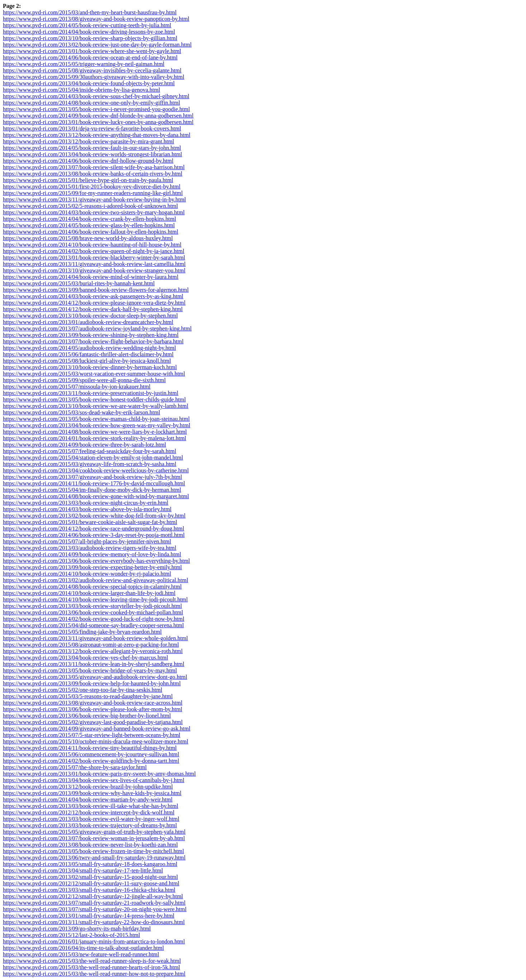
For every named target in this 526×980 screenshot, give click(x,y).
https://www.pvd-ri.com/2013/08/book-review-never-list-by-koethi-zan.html (90, 845)
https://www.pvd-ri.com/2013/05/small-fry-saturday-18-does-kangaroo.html (90, 864)
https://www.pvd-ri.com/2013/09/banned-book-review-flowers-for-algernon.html (96, 290)
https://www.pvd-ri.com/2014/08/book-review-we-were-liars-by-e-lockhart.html (95, 432)
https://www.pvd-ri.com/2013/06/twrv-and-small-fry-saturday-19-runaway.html (94, 858)
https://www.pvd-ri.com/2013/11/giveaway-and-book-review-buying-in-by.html (94, 199)
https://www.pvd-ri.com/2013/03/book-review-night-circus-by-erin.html (86, 503)
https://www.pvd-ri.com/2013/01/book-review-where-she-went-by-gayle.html (92, 51)
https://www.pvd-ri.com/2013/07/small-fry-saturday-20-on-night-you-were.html (95, 909)
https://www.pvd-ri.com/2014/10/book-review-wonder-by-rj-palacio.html (87, 574)
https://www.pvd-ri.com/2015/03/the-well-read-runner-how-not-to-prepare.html (94, 974)
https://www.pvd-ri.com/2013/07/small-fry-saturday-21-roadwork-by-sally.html (94, 903)
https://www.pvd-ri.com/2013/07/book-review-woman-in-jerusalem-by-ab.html (94, 838)
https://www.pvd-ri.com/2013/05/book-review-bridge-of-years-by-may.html (90, 670)
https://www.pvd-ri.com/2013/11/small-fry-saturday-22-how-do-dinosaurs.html (94, 922)
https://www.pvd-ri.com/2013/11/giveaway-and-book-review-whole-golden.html (95, 638)
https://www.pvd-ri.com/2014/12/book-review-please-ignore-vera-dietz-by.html (94, 303)
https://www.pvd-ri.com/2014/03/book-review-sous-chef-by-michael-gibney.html (96, 96)
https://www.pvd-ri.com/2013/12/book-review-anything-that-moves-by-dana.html (97, 135)
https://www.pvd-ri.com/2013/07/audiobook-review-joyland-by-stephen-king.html (97, 329)
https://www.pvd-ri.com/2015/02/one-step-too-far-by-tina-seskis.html (82, 690)
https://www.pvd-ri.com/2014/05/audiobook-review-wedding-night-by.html (89, 348)
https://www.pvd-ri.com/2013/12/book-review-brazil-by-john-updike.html (88, 787)
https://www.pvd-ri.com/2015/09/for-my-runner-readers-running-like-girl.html (93, 193)
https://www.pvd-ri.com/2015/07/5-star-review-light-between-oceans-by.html (92, 735)
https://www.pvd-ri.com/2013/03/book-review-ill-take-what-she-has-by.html (91, 806)
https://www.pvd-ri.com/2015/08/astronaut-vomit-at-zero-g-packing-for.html (91, 645)
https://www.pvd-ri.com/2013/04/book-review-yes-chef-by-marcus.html (86, 658)
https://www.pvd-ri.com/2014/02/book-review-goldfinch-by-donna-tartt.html (91, 761)
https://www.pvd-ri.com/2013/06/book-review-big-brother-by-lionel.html (87, 716)
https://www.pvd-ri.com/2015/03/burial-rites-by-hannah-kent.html (79, 283)
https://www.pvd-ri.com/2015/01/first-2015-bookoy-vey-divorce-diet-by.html (92, 187)
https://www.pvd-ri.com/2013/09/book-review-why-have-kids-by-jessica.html (92, 793)
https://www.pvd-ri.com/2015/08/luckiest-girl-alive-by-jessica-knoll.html (87, 361)
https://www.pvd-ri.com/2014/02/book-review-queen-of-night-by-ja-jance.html (94, 251)
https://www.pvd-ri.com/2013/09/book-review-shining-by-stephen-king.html (91, 335)
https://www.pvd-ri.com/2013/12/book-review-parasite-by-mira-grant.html (89, 141)
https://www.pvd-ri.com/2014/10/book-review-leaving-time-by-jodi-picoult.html (95, 600)
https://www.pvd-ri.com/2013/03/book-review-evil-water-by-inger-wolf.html (91, 819)
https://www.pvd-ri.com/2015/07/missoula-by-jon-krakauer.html (77, 387)
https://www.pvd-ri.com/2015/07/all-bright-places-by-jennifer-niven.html (87, 541)
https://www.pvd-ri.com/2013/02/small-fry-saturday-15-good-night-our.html (90, 877)
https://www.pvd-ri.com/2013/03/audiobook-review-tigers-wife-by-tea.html (90, 548)
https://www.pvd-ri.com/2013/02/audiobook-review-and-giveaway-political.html (96, 580)
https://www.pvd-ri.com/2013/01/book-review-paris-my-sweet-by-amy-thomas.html (99, 774)
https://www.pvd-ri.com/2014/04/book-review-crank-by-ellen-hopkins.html (89, 219)
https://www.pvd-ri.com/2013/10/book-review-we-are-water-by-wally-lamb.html (96, 406)
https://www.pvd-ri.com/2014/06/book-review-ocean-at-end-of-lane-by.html (90, 58)
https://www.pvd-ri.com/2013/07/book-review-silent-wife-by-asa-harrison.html (94, 167)
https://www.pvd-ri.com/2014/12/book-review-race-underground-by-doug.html (94, 529)
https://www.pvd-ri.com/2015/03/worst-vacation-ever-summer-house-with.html (94, 374)
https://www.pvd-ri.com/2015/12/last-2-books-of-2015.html (71, 935)
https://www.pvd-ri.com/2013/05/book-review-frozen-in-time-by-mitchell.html (93, 851)
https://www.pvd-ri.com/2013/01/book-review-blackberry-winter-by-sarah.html (94, 258)
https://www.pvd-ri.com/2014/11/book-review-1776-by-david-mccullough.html (94, 483)
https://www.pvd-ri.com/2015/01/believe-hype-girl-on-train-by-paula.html (88, 180)
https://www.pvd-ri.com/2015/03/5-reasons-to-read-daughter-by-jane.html (88, 696)
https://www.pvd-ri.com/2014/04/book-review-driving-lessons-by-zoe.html (89, 32)
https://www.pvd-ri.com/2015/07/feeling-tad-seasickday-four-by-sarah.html (89, 451)
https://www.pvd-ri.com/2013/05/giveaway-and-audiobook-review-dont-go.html (95, 677)
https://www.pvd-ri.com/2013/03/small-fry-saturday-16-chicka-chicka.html (89, 890)
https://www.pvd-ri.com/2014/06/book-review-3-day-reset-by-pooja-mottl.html (94, 535)
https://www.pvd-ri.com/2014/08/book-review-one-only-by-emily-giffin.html (91, 103)
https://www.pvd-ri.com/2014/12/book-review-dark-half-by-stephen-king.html (93, 309)
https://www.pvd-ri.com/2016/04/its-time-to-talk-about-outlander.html (83, 948)
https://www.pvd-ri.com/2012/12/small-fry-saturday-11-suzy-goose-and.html (91, 883)
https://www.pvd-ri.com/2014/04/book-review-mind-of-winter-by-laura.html (91, 277)
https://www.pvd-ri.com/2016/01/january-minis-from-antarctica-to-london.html (94, 941)
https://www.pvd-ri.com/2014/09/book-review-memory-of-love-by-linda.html (92, 554)
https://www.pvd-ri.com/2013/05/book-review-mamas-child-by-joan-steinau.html (96, 419)
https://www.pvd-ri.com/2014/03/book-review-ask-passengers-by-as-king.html (93, 296)
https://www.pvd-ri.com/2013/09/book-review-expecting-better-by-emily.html (92, 567)
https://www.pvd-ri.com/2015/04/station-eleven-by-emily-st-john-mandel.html (93, 458)
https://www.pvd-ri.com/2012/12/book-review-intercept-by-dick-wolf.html (89, 812)
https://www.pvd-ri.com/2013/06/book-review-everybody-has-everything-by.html (96, 561)
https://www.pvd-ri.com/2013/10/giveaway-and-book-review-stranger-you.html (94, 270)
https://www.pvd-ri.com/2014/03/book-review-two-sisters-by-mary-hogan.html (94, 212)
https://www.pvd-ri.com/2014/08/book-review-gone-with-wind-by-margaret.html (96, 496)
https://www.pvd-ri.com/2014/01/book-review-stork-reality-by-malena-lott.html (94, 438)
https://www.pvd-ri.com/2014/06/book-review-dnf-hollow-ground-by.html (88, 161)
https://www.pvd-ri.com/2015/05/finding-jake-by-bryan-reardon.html (82, 632)
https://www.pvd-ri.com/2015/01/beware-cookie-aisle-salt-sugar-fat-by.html (90, 522)
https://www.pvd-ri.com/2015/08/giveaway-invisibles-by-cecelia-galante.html (92, 70)
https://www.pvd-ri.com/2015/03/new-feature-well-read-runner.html (81, 954)
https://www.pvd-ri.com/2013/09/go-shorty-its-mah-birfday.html (77, 929)
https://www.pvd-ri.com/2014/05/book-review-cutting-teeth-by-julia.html (87, 25)
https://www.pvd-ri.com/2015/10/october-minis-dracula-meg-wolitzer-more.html (96, 741)
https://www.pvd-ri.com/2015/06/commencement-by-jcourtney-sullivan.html (91, 754)
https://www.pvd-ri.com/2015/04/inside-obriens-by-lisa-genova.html (81, 90)
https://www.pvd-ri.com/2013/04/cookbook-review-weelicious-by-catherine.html (96, 470)
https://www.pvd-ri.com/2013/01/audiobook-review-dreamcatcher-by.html (88, 322)
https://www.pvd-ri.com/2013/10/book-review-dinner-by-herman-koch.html (90, 367)
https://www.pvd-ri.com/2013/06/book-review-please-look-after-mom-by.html (93, 709)
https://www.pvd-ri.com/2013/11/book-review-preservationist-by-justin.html (91, 393)
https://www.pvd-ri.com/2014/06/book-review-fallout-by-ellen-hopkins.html (91, 232)
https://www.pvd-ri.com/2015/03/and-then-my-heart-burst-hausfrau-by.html (90, 12)
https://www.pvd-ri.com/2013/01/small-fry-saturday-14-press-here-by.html (89, 916)
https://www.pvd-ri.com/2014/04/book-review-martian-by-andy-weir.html (88, 800)
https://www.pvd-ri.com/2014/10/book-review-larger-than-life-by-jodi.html (89, 593)
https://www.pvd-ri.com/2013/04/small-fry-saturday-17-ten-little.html (83, 870)
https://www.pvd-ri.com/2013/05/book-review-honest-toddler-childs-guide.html (94, 399)
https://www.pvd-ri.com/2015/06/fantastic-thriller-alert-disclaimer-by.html (88, 354)
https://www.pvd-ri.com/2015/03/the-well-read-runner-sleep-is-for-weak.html (92, 961)
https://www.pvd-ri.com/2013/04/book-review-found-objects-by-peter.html (89, 83)
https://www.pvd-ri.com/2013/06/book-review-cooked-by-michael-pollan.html (93, 612)
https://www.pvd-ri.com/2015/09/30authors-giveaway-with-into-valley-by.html (94, 77)
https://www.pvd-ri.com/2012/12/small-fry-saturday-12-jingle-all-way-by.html (93, 896)
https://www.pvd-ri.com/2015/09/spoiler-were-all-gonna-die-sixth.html (84, 380)
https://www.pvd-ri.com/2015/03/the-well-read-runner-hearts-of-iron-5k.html (91, 967)
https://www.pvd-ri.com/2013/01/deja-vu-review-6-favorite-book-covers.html (92, 129)
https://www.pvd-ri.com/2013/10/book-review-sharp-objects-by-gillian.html (90, 38)
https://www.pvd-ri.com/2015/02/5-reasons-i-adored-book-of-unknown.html (90, 206)
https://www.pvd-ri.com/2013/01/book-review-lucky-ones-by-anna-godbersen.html (98, 122)
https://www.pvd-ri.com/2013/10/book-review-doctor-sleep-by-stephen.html (90, 316)
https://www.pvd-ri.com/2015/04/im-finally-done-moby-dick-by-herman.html (92, 490)
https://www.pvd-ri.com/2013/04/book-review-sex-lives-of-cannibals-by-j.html (94, 780)
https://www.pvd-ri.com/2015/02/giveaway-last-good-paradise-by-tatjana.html (93, 722)
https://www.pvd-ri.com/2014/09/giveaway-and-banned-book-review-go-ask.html (97, 729)
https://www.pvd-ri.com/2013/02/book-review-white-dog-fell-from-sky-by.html (94, 516)
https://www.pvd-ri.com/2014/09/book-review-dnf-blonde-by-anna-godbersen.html (98, 116)
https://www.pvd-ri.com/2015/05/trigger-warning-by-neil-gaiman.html (84, 64)
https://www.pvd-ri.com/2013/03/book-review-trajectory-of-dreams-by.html (90, 825)
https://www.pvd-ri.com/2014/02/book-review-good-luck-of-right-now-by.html (94, 619)
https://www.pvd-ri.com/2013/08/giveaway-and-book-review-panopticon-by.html (96, 19)
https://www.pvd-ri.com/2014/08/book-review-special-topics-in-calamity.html (92, 587)
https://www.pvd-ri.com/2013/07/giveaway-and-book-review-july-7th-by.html (93, 477)
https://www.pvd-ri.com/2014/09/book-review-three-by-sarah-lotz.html (84, 445)
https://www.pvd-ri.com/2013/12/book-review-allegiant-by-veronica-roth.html (93, 651)
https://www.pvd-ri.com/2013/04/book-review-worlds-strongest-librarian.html (93, 154)
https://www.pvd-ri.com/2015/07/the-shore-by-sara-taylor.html (75, 767)
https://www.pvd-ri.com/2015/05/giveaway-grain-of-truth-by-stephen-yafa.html (94, 832)
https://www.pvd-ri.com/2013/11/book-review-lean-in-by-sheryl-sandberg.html (94, 664)
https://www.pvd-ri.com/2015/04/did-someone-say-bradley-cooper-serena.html (93, 625)
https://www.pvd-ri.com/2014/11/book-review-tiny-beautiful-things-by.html (90, 748)
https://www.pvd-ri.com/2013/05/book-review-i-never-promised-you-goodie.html (96, 109)
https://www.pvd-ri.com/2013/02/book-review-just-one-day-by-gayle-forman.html (97, 45)
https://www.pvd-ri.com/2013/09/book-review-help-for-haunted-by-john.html (92, 683)
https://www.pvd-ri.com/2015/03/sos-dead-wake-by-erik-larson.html (81, 412)
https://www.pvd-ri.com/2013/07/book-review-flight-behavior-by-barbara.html (93, 341)
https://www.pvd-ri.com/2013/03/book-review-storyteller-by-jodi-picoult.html (92, 606)
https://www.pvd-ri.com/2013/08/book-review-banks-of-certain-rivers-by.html (93, 174)
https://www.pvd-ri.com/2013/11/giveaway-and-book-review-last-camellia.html (94, 264)
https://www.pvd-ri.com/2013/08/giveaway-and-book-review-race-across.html (93, 703)
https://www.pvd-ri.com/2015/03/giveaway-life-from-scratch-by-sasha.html (90, 464)
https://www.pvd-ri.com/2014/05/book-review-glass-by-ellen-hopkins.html (89, 225)
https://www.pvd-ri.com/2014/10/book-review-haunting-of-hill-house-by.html (92, 245)
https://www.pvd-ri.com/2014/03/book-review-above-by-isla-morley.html (87, 509)
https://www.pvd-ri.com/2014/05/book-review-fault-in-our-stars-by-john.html (92, 148)
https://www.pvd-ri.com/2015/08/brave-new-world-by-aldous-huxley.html (88, 238)
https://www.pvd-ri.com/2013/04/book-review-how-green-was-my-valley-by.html (97, 425)
